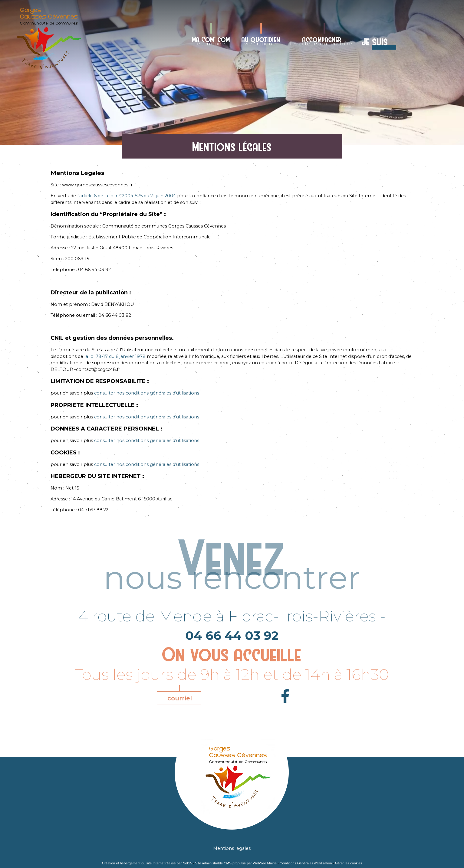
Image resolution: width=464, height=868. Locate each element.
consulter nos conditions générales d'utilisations (147, 393)
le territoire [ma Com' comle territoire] (211, 41)
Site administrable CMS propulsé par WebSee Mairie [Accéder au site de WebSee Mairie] (236, 863)
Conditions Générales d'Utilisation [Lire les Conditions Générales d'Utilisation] (306, 863)
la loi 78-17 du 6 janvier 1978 (116, 356)
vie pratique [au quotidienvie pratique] (261, 41)
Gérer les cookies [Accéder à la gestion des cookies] (349, 863)
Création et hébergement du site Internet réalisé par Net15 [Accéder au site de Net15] (147, 863)
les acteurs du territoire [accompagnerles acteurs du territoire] (321, 41)
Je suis (375, 42)
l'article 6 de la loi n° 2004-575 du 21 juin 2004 (127, 196)
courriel (180, 698)
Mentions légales (232, 848)
